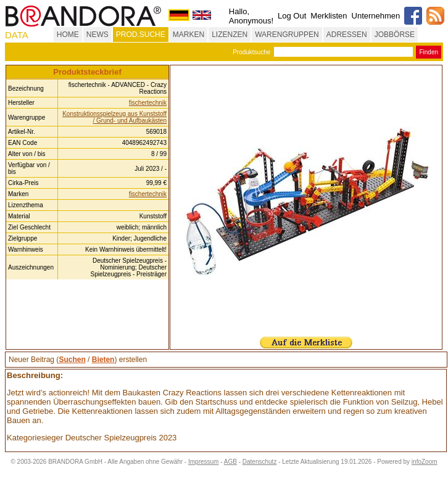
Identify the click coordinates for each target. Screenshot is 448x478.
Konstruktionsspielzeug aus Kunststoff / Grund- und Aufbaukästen (114, 117)
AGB (230, 462)
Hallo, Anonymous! (251, 16)
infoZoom (425, 462)
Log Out (292, 16)
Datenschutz (260, 462)
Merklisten (329, 16)
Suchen (72, 360)
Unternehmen (376, 16)
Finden (429, 52)
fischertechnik (148, 103)
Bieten (103, 360)
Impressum (203, 462)
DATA (17, 35)
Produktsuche (251, 52)
